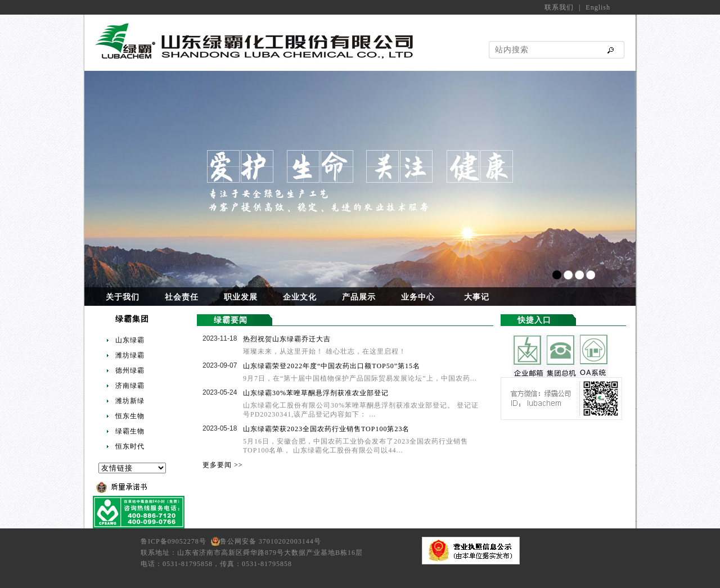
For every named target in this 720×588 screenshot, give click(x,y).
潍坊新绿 (130, 401)
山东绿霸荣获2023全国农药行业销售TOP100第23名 (326, 429)
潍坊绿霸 (130, 355)
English (598, 7)
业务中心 (418, 297)
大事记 (477, 297)
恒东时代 (130, 446)
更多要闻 (217, 465)
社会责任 (182, 297)
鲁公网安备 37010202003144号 (271, 541)
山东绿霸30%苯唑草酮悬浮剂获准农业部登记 (316, 393)
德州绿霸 (130, 370)
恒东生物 (130, 416)
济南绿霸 (130, 386)
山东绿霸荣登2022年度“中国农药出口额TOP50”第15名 (332, 366)
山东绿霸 (130, 340)
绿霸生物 (130, 431)
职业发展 (241, 297)
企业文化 (300, 297)
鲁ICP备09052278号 (176, 541)
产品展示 (359, 297)
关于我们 (123, 297)
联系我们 (559, 7)
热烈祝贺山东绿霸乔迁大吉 (287, 339)
